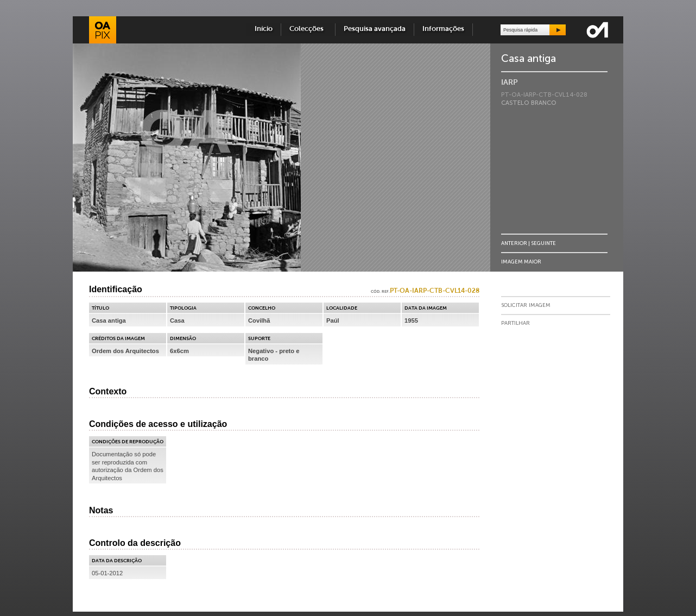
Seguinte (543, 243)
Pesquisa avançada (375, 29)
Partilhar (515, 323)
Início (264, 29)
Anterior (514, 243)
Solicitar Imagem (526, 305)
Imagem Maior (521, 262)
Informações (443, 29)
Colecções (308, 29)
